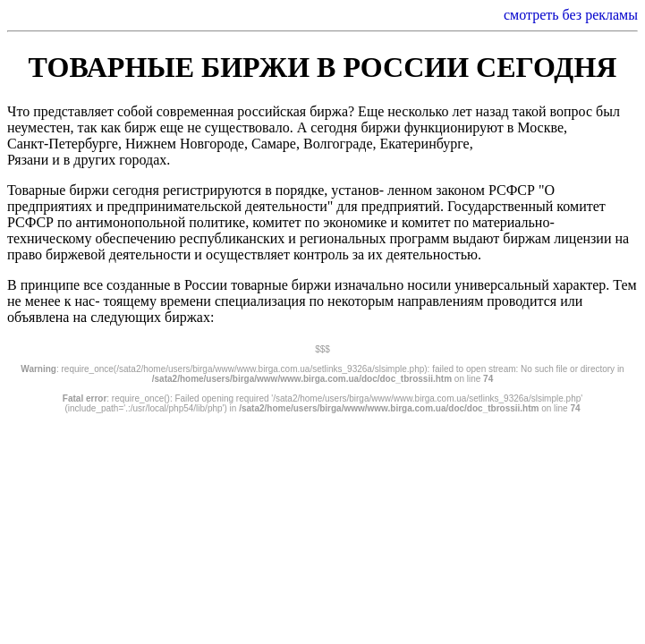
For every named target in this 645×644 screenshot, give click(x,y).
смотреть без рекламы (571, 15)
